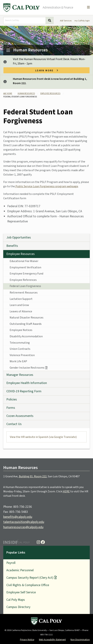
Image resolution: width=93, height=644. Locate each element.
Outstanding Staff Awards (26, 324)
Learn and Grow (19, 305)
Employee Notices (21, 330)
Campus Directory (18, 607)
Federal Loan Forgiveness (25, 286)
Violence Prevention (22, 355)
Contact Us (14, 424)
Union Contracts (20, 349)
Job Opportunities (19, 237)
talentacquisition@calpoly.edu (24, 522)
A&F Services (66, 21)
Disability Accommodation (26, 336)
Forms (11, 408)
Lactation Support (21, 299)
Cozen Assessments (20, 416)
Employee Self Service (21, 592)
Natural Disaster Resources (27, 318)
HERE (66, 491)
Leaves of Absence (21, 311)
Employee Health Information (27, 383)
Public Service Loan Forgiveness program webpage (46, 186)
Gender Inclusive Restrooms (27, 368)
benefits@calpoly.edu (18, 517)
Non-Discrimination (80, 640)
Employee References (23, 280)
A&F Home (8, 93)
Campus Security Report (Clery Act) (30, 578)
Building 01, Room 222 (33, 476)
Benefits (12, 246)
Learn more (47, 70)
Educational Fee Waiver (24, 261)
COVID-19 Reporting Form (24, 391)
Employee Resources (50, 93)
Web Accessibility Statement (52, 640)
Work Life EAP (18, 361)
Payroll (11, 563)
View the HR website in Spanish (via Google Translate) (43, 437)
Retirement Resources (24, 293)
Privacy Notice (27, 640)
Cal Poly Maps (16, 600)
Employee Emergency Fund (26, 274)
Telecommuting (20, 343)
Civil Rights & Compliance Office (28, 585)
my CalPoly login (82, 21)
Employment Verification (25, 267)
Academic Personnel (20, 570)
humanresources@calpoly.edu (23, 527)
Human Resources (31, 50)
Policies (12, 399)
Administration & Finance (58, 8)
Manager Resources (20, 375)
